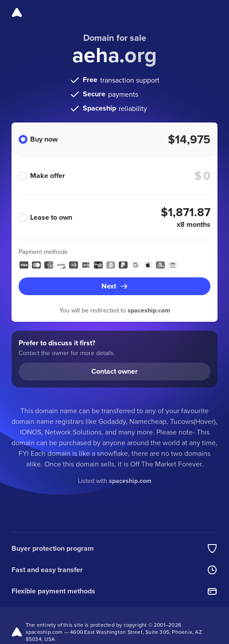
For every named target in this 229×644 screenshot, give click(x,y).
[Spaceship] (17, 12)
